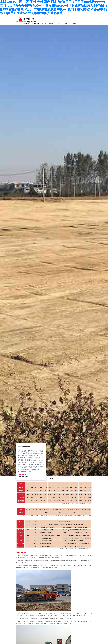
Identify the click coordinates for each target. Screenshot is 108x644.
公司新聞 (58, 23)
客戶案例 (51, 23)
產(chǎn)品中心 (36, 23)
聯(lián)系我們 (73, 23)
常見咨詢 (65, 23)
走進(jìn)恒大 (26, 23)
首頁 (20, 23)
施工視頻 (45, 23)
